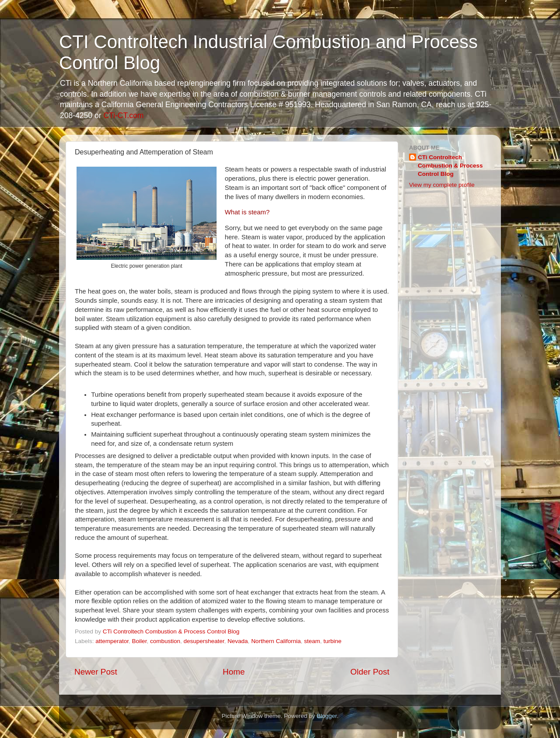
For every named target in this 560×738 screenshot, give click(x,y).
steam (312, 641)
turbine (332, 641)
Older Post (370, 672)
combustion (165, 641)
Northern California (276, 641)
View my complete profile (442, 185)
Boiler (140, 641)
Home (234, 672)
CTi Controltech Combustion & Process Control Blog (450, 166)
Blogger (327, 716)
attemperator (112, 641)
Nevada (238, 641)
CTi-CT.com (123, 115)
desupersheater (204, 641)
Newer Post (96, 672)
